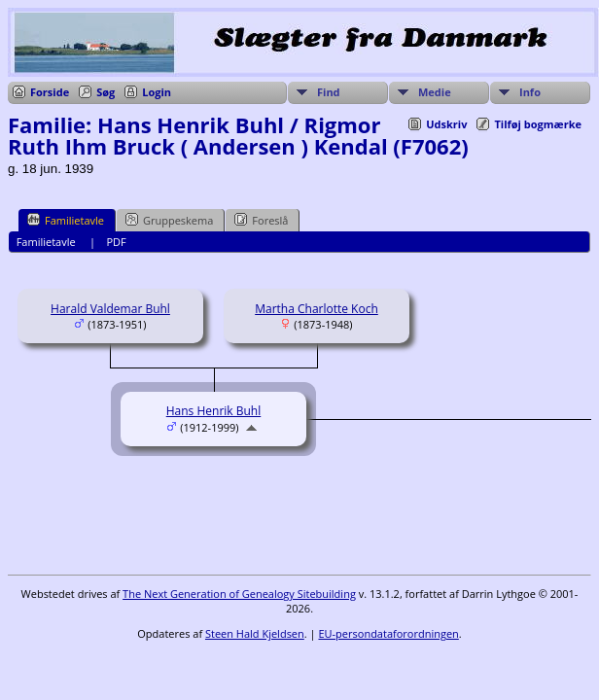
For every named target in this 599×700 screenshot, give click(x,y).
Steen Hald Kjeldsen (255, 633)
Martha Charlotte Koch (317, 309)
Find (329, 92)
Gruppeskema (169, 220)
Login (157, 92)
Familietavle (66, 220)
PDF (116, 242)
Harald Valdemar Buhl (110, 309)
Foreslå (261, 220)
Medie (435, 92)
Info (530, 92)
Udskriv (446, 124)
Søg (106, 92)
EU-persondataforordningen (388, 633)
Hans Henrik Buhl (214, 411)
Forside (50, 92)
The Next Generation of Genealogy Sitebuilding (239, 594)
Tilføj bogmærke (538, 124)
